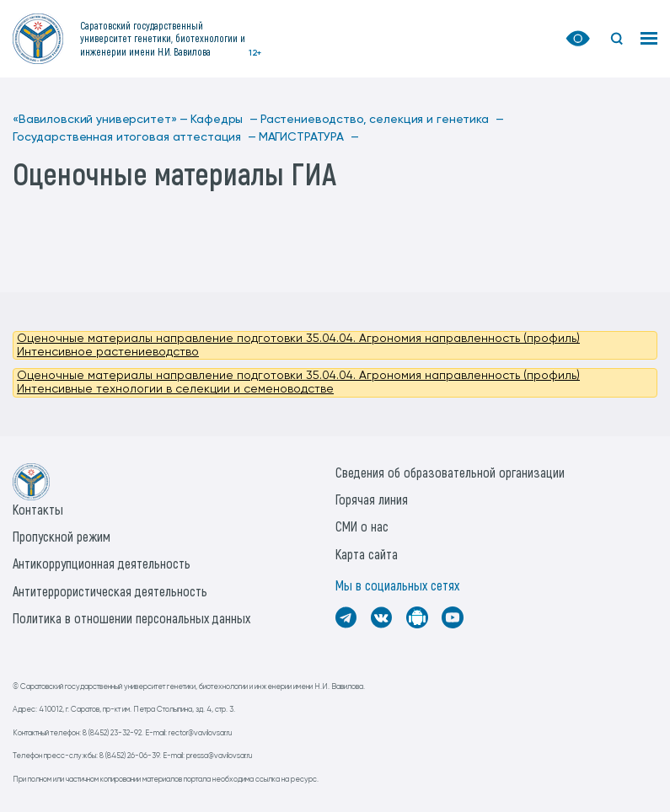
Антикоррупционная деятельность (102, 563)
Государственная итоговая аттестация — (134, 137)
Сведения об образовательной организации (450, 472)
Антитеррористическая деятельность (110, 591)
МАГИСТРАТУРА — (309, 137)
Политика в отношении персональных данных (131, 618)
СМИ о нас (362, 526)
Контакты (38, 509)
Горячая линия (372, 499)
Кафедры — (224, 120)
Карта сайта (367, 554)
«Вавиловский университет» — (100, 120)
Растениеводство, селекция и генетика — (382, 120)
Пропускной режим (62, 536)
